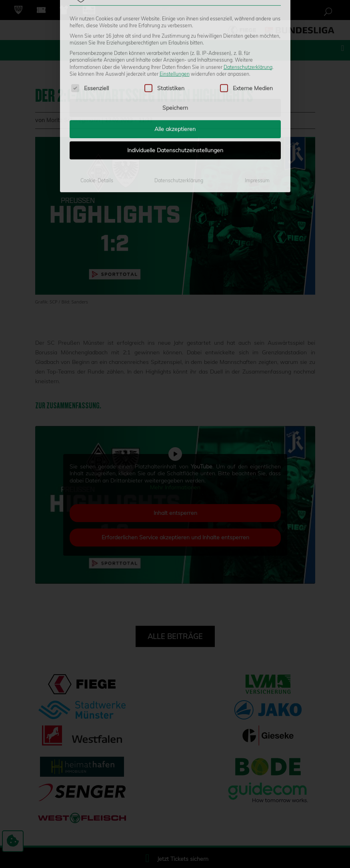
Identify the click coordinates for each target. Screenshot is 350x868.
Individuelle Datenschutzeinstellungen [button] (175, 89)
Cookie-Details (97, 119)
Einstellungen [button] (175, 12)
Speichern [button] (175, 46)
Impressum (257, 119)
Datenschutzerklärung (248, 5)
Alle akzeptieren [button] (175, 68)
